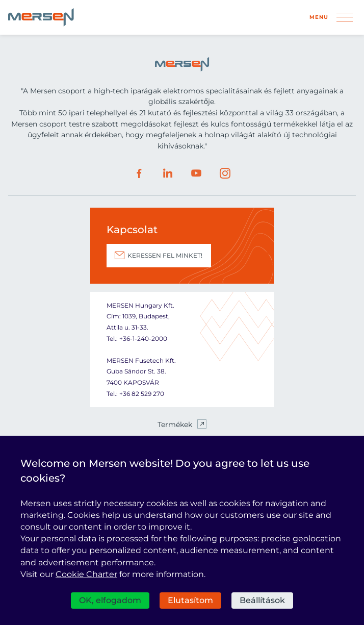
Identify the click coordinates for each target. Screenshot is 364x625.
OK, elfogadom (110, 600)
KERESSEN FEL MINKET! (165, 255)
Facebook (139, 173)
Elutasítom (190, 600)
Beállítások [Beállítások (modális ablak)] (262, 600)
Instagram (225, 173)
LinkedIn (168, 173)
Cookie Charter (86, 574)
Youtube (196, 173)
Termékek (175, 424)
